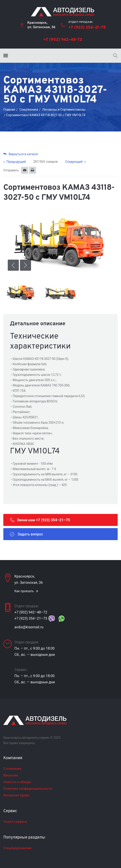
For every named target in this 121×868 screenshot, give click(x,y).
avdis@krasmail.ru (29, 627)
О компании (12, 769)
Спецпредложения (17, 848)
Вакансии (11, 775)
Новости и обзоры (17, 782)
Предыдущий (16, 162)
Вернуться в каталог (21, 154)
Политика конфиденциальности (28, 789)
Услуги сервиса (15, 822)
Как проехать (24, 591)
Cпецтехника (29, 110)
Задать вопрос (26, 534)
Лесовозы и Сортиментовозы (64, 110)
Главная (9, 110)
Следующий (74, 162)
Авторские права (16, 795)
